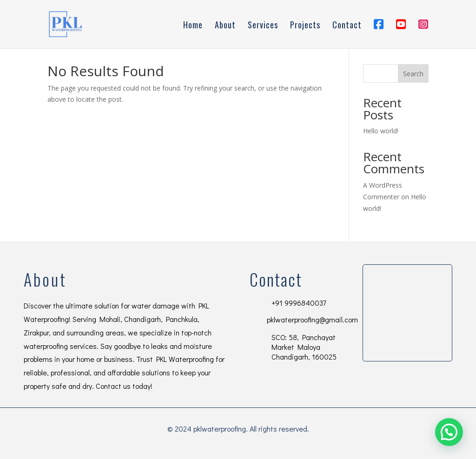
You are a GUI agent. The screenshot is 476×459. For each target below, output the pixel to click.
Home (193, 26)
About (225, 26)
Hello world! (381, 131)
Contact (347, 26)
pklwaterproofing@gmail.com (312, 319)
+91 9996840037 (299, 303)
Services (263, 26)
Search (413, 74)
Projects (305, 26)
